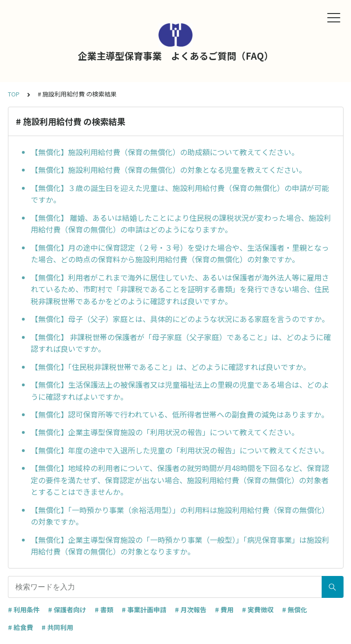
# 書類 (104, 610)
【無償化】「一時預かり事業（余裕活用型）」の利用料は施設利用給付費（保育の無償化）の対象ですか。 (180, 516)
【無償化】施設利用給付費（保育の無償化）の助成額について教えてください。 (165, 152)
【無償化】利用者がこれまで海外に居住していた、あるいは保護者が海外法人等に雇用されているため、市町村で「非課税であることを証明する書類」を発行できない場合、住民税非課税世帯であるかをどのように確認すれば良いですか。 (180, 289)
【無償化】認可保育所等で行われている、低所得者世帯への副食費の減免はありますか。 (180, 414)
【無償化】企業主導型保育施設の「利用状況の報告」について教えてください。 (165, 432)
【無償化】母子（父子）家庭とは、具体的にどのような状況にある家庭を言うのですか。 (180, 319)
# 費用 (224, 610)
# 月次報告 (191, 610)
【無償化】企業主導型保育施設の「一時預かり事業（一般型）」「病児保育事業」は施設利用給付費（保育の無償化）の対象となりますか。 (180, 546)
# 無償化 (295, 610)
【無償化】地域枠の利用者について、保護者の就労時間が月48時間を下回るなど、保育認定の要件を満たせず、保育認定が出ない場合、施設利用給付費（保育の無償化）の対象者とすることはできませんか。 (180, 480)
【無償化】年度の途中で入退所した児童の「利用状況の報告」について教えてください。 (180, 450)
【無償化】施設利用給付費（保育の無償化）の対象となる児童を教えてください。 (169, 170)
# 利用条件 (24, 610)
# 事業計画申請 (144, 610)
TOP (14, 94)
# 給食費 (21, 627)
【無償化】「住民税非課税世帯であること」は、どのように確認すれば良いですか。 (171, 367)
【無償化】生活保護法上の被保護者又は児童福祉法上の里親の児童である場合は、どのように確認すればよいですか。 (180, 391)
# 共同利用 (57, 627)
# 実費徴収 (258, 610)
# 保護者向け (67, 610)
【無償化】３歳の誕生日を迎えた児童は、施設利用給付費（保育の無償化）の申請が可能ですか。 (180, 194)
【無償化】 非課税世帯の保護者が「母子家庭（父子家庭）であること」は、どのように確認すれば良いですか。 (181, 343)
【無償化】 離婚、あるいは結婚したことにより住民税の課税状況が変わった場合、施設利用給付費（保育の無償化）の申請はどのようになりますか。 (181, 224)
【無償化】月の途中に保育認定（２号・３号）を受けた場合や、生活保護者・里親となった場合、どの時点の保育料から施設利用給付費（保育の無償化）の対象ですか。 (180, 253)
